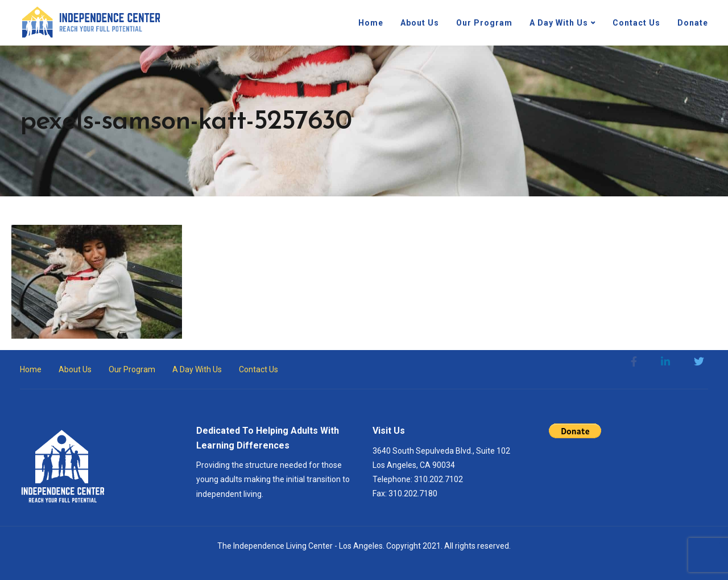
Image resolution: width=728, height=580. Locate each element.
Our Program (484, 23)
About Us (420, 23)
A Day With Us (559, 23)
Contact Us (636, 23)
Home (371, 23)
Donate (693, 23)
